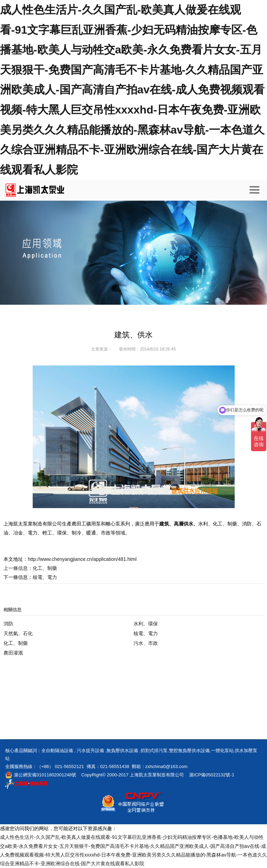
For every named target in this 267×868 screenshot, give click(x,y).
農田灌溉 (13, 653)
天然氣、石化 (18, 633)
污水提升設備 (90, 751)
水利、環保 (146, 624)
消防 (8, 624)
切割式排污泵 (154, 751)
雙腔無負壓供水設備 (189, 751)
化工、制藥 (16, 643)
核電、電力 (45, 577)
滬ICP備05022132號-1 (212, 775)
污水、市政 (146, 643)
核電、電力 (146, 633)
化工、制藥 (45, 568)
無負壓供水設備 (122, 751)
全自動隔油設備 (57, 751)
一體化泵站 (222, 751)
